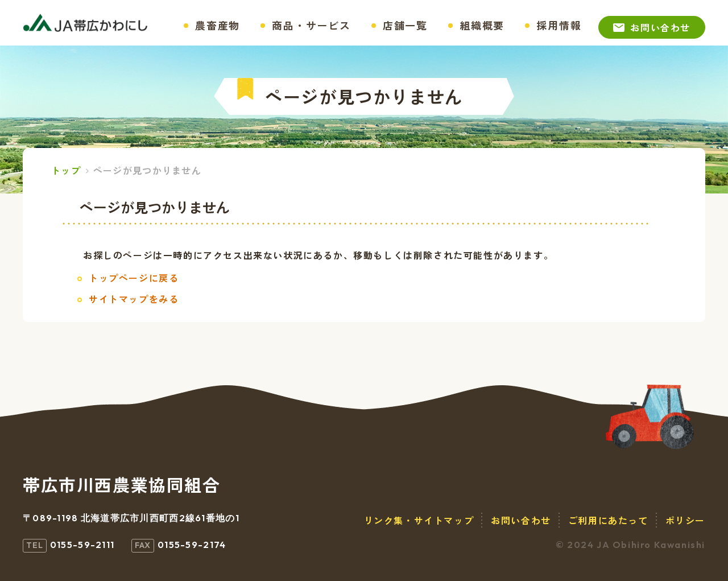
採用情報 (559, 25)
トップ (66, 170)
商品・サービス (311, 25)
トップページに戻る (134, 278)
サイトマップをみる (134, 299)
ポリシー (685, 520)
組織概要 (482, 25)
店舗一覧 (405, 25)
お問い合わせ (660, 27)
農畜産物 (218, 25)
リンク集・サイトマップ (419, 520)
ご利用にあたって (608, 520)
